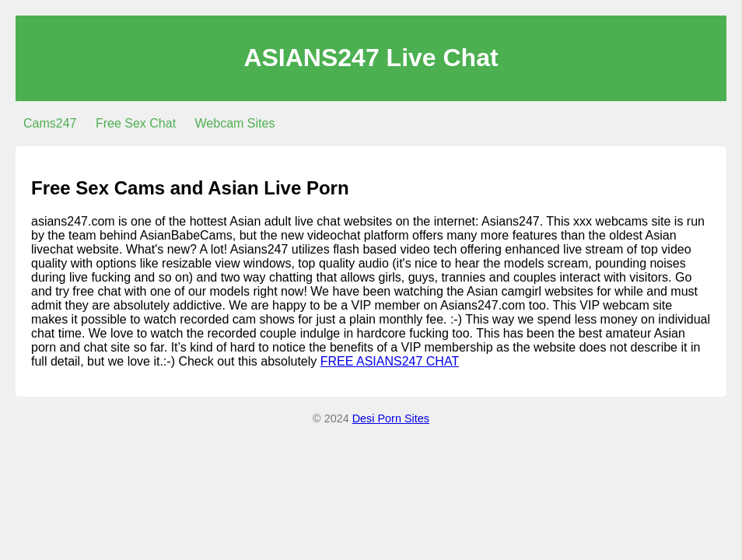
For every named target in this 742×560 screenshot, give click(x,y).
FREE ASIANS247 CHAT (390, 361)
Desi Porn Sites (391, 418)
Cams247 (50, 123)
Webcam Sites (235, 123)
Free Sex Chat (136, 123)
